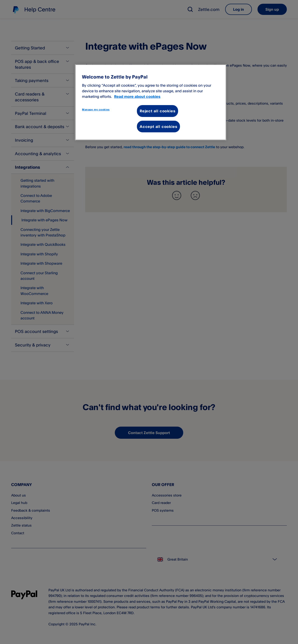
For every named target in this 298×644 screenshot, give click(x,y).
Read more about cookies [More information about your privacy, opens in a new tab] (137, 96)
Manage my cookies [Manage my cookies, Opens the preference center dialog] (96, 110)
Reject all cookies (157, 111)
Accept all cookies (158, 127)
